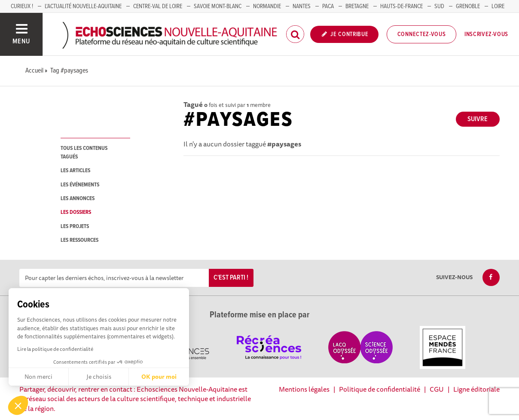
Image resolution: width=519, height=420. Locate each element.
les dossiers (76, 212)
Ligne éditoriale (476, 389)
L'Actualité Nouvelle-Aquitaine (83, 6)
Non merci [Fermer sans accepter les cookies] (38, 377)
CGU (437, 389)
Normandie (267, 6)
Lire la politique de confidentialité (55, 349)
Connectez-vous (422, 34)
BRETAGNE (357, 6)
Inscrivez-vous (486, 34)
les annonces (78, 199)
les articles (75, 171)
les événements (80, 185)
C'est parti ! (231, 278)
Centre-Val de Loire (158, 6)
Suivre (478, 119)
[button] (18, 405)
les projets (75, 227)
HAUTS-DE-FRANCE (401, 6)
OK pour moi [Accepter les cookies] (159, 377)
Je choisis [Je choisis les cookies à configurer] (99, 377)
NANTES (302, 6)
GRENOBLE (468, 6)
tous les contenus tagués (84, 152)
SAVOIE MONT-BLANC (218, 6)
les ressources (79, 240)
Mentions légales (304, 389)
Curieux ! (22, 6)
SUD (439, 6)
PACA (328, 6)
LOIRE (498, 6)
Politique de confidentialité (380, 389)
